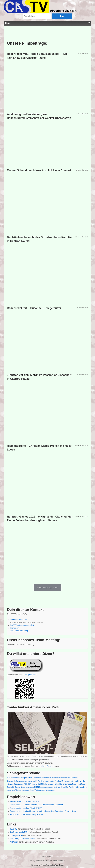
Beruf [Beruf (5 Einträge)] (19, 778)
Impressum (15, 628)
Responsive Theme (39, 865)
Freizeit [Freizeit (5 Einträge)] (47, 781)
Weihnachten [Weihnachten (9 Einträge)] (40, 790)
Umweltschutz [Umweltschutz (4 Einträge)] (25, 790)
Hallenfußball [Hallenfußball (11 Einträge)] (76, 781)
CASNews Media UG (19, 832)
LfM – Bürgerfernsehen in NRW (23, 839)
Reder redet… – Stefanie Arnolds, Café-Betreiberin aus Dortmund (36, 805)
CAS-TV (50, 856)
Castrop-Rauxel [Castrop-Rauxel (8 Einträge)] (39, 778)
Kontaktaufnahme (46, 766)
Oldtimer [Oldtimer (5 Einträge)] (51, 784)
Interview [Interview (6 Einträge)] (10, 784)
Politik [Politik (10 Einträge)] (56, 784)
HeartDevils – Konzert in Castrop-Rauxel (26, 815)
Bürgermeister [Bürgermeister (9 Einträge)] (27, 778)
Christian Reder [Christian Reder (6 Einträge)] (51, 778)
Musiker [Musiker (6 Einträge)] (45, 784)
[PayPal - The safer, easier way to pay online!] (26, 665)
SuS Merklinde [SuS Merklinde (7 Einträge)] (60, 787)
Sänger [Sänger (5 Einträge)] (9, 790)
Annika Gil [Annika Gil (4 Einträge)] (10, 778)
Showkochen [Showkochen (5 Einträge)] (30, 787)
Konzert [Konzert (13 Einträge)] (27, 784)
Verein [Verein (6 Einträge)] (32, 790)
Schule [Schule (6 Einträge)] (9, 787)
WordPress (59, 865)
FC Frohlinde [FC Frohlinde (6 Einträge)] (40, 781)
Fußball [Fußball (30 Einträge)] (59, 781)
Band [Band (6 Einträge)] (15, 778)
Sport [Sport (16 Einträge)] (37, 787)
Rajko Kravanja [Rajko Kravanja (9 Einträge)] (66, 784)
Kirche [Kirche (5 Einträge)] (21, 784)
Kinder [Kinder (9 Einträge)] (16, 784)
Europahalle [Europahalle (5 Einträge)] (31, 781)
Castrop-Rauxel (16, 835)
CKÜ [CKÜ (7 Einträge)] (58, 778)
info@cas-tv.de (30, 675)
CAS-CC (14, 829)
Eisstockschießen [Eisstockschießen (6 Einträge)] (13, 781)
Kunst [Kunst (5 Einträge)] (33, 784)
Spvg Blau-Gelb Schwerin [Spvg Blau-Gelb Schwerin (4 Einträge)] (47, 787)
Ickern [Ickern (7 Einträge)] (84, 781)
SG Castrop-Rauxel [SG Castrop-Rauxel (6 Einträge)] (19, 787)
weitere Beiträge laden (47, 588)
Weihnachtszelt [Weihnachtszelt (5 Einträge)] (50, 790)
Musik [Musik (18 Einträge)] (39, 784)
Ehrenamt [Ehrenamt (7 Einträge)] (74, 778)
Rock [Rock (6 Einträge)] (83, 784)
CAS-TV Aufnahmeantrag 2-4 (22, 625)
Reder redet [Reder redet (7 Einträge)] (76, 784)
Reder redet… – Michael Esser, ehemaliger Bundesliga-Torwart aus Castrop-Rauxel (44, 811)
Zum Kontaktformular (19, 620)
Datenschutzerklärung (19, 631)
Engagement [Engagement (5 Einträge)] (23, 781)
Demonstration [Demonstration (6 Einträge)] (65, 778)
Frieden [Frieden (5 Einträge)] (52, 781)
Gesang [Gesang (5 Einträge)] (67, 781)
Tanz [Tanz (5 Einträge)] (13, 790)
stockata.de (47, 861)
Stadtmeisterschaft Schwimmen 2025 (25, 802)
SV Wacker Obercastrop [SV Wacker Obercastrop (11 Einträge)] (76, 787)
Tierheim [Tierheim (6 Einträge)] (18, 790)
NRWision (14, 842)
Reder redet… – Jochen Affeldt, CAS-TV (26, 808)
